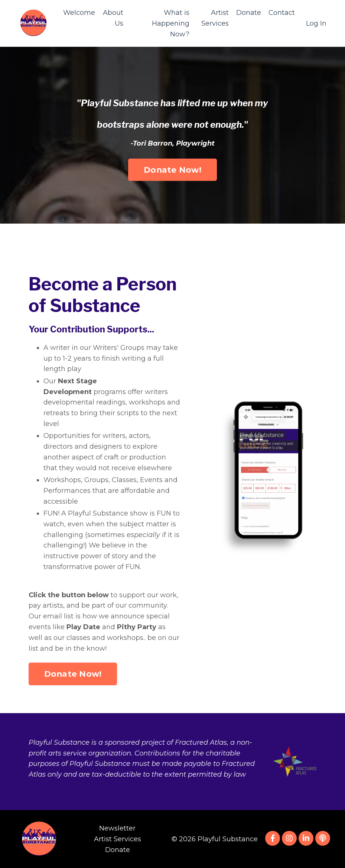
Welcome (79, 13)
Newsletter (117, 828)
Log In (316, 23)
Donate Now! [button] (172, 145)
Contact (282, 13)
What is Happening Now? (171, 23)
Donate (249, 13)
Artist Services (215, 18)
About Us (113, 18)
